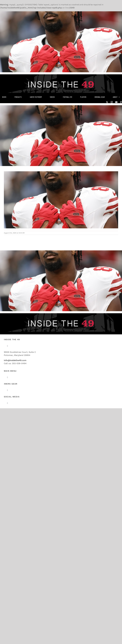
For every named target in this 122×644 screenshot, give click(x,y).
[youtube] (116, 102)
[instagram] (112, 102)
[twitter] (107, 102)
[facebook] (121, 102)
